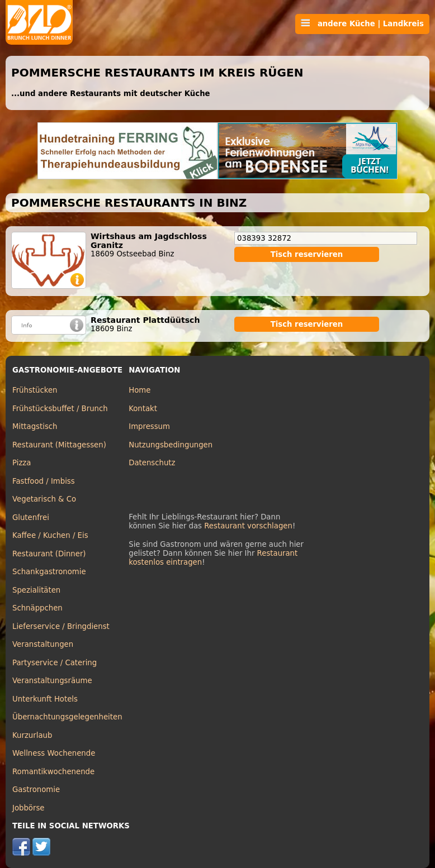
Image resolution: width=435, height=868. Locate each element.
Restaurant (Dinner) (49, 554)
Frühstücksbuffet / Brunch (60, 409)
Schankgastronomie (49, 572)
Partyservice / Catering (55, 663)
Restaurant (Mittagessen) (59, 445)
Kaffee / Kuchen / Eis (50, 535)
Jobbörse (29, 808)
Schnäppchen (37, 608)
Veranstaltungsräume (52, 681)
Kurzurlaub (32, 735)
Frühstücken (35, 390)
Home (140, 390)
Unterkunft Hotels (45, 699)
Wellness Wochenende (54, 753)
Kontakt (143, 409)
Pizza (22, 463)
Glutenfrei (31, 518)
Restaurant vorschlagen (248, 526)
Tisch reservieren (307, 254)
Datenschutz (152, 463)
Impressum (149, 426)
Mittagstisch (35, 426)
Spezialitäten (36, 590)
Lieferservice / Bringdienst (61, 626)
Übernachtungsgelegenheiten (67, 717)
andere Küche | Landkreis (362, 23)
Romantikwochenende (53, 772)
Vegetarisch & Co (44, 499)
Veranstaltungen (43, 644)
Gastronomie (36, 790)
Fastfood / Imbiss (44, 481)
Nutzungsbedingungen (171, 445)
